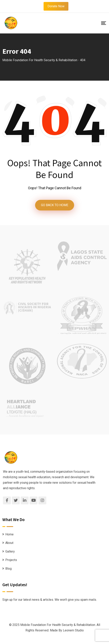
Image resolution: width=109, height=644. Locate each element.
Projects (11, 560)
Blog (8, 569)
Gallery (10, 551)
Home (9, 534)
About (9, 543)
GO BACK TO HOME (55, 205)
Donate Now (56, 6)
